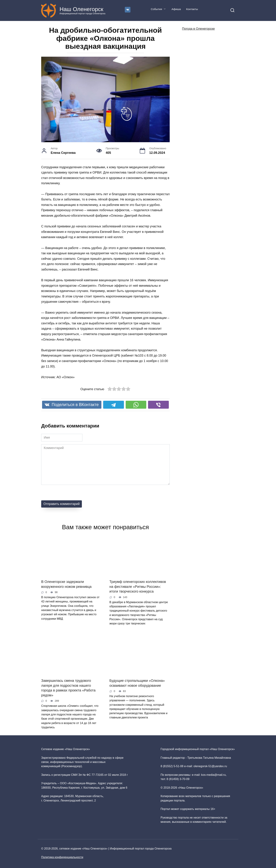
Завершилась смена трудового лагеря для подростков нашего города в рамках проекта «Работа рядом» (68, 688)
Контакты (192, 9)
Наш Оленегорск (81, 9)
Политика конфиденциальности (62, 857)
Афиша (176, 9)
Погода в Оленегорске (198, 29)
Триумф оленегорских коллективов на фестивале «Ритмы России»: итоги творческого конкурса (138, 586)
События (156, 9)
